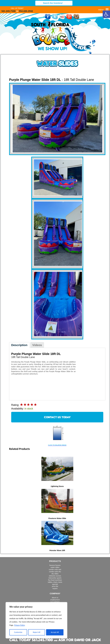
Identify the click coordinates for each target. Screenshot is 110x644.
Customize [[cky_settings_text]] (18, 632)
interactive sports (55, 578)
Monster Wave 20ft (57, 550)
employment (55, 600)
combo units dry (55, 572)
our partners (55, 602)
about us (55, 598)
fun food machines (55, 580)
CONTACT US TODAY (57, 417)
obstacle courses (55, 576)
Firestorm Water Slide (57, 518)
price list (55, 586)
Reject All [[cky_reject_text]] (37, 632)
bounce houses (55, 565)
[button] (106, 14)
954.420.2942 (26, 11)
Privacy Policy (20, 625)
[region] (36, 620)
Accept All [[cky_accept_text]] (55, 632)
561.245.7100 (8, 11)
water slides (55, 567)
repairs (55, 588)
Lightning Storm (57, 486)
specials (55, 584)
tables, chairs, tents (55, 582)
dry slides (55, 574)
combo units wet (55, 569)
